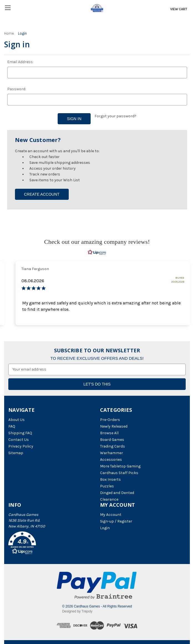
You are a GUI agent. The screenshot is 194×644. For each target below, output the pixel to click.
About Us (16, 420)
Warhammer (112, 453)
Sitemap (16, 453)
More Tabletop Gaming (120, 466)
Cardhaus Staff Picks (119, 473)
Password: (17, 89)
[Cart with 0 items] (178, 9)
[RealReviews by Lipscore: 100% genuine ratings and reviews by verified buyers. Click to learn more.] (97, 252)
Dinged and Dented (117, 493)
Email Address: (20, 62)
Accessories (111, 460)
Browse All (109, 433)
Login (105, 528)
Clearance (109, 499)
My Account (111, 515)
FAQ (12, 426)
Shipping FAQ (20, 433)
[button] (51, 544)
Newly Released (114, 426)
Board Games (112, 440)
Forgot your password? (115, 116)
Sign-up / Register (116, 521)
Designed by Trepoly (77, 611)
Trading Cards (113, 446)
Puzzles (107, 486)
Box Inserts (110, 479)
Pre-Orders (110, 420)
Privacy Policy (21, 446)
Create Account (42, 194)
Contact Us (19, 440)
